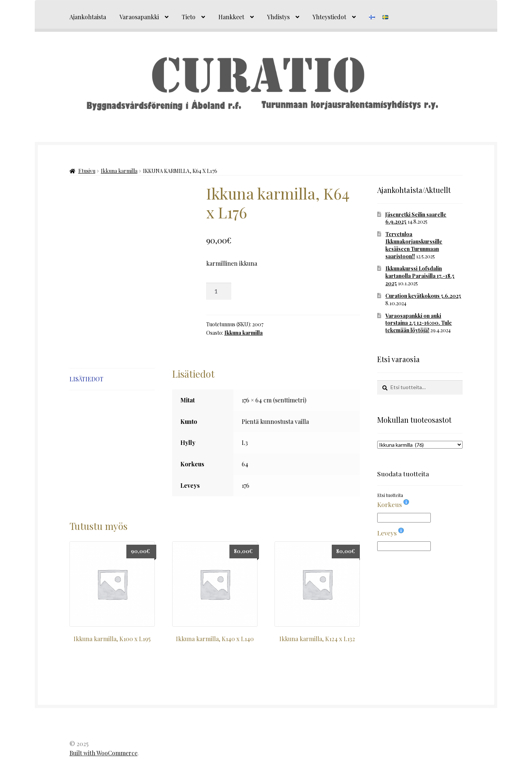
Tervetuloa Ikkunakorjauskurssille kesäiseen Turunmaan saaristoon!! (414, 245)
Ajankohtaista (88, 17)
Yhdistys (278, 17)
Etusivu (87, 171)
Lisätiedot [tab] (86, 379)
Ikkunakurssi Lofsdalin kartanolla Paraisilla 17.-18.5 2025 (420, 276)
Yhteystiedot (329, 17)
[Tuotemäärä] (219, 291)
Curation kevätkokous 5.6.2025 (423, 296)
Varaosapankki (139, 17)
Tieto (189, 17)
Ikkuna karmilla (119, 171)
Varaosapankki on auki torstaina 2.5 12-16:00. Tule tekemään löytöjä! (419, 323)
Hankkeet (231, 17)
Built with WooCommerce (103, 753)
